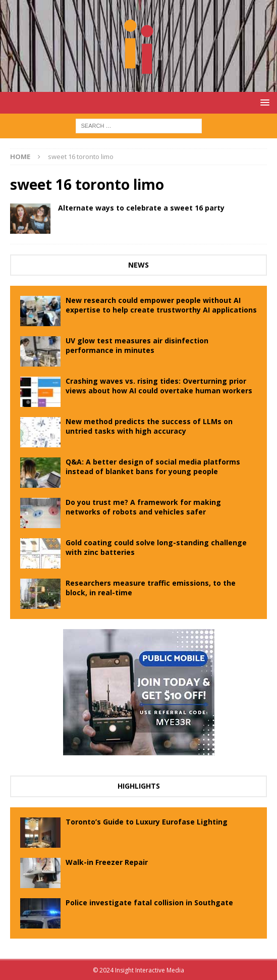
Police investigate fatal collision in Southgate (149, 902)
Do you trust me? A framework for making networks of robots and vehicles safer (143, 507)
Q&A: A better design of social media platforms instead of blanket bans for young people (153, 466)
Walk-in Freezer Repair (107, 862)
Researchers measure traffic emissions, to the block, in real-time (151, 587)
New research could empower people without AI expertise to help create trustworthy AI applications (161, 305)
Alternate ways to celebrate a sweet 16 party (141, 208)
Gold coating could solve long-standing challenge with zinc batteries (156, 547)
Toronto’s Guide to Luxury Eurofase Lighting (147, 822)
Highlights (139, 786)
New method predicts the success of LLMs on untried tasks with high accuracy (149, 426)
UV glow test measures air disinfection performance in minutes (137, 345)
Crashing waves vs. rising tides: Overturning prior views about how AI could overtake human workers (159, 385)
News (138, 265)
